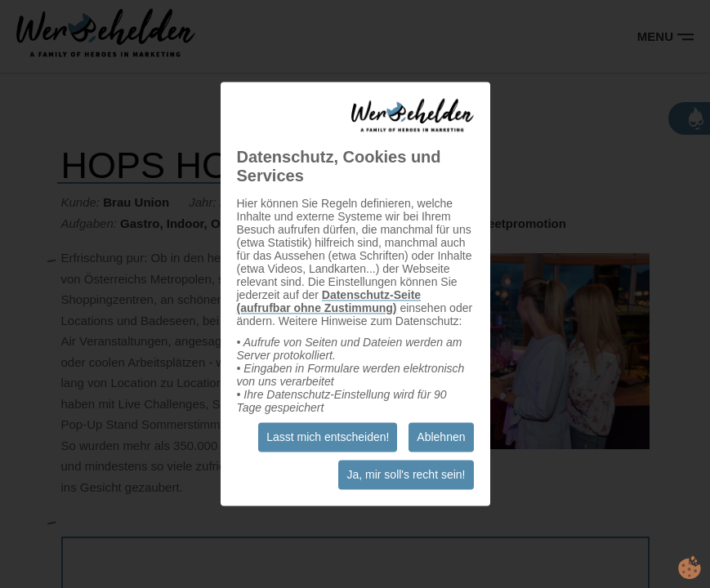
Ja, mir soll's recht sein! (406, 475)
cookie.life (690, 568)
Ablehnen (441, 438)
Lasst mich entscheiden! (328, 438)
